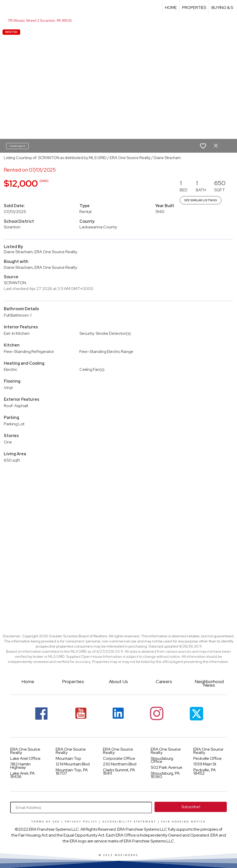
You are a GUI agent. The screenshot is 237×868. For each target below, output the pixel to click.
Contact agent (17, 146)
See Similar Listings (201, 200)
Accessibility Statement (129, 822)
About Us (118, 681)
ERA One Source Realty (25, 751)
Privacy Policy (81, 822)
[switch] (203, 146)
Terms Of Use (46, 822)
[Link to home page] (7, 8)
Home (171, 8)
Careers (164, 681)
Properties (194, 8)
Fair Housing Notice (183, 822)
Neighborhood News (209, 683)
